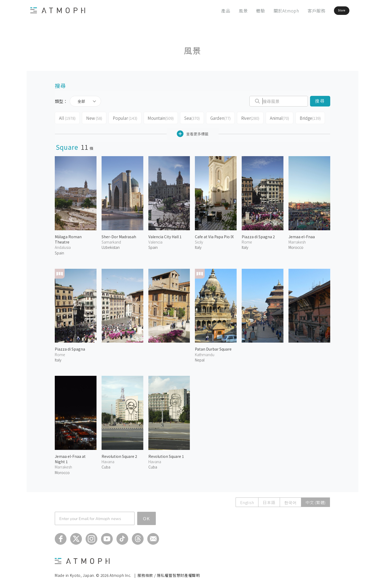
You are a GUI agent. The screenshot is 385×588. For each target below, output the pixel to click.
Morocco (296, 246)
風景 (228, 11)
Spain (59, 251)
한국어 (290, 501)
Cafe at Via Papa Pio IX (214, 235)
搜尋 (320, 101)
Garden (217, 117)
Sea (189, 117)
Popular (123, 117)
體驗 (246, 11)
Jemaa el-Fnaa (302, 235)
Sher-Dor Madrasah (119, 235)
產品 (211, 11)
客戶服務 (302, 11)
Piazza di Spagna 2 (258, 235)
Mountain (158, 117)
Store (333, 11)
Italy (198, 246)
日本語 (269, 501)
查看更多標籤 (193, 132)
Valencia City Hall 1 (165, 235)
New (93, 117)
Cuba (106, 465)
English (247, 501)
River (247, 117)
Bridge (306, 117)
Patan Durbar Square (213, 347)
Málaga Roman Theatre (68, 238)
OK (147, 517)
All (67, 117)
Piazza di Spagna (70, 347)
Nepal (200, 358)
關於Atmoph (271, 11)
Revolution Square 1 (166, 455)
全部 (81, 101)
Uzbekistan (111, 246)
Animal (276, 117)
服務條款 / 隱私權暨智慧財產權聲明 (169, 574)
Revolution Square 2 (119, 455)
